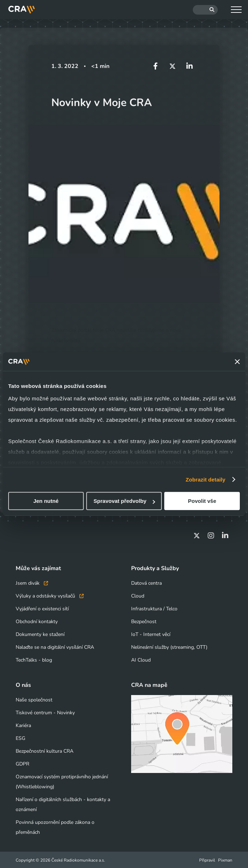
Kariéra (23, 725)
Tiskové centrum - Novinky (45, 712)
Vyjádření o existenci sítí (42, 608)
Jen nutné (46, 501)
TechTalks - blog (34, 659)
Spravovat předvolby (124, 501)
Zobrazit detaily (206, 480)
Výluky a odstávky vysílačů (50, 595)
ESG (20, 738)
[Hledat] (205, 10)
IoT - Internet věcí (151, 634)
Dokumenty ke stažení (40, 634)
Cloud (138, 595)
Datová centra (146, 582)
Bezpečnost (144, 621)
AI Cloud (141, 659)
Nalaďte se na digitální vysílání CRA (55, 646)
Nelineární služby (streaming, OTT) (169, 646)
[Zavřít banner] (237, 362)
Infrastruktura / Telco (154, 608)
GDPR (22, 763)
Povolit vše (202, 501)
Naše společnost (34, 699)
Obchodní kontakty (37, 621)
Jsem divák (32, 582)
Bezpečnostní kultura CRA (45, 750)
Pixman (225, 859)
